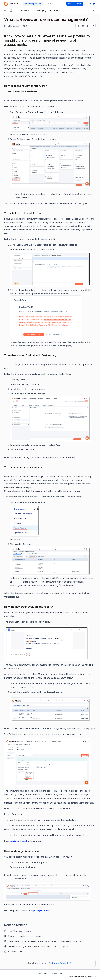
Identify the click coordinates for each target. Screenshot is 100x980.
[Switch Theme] (85, 4)
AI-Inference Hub (15, 952)
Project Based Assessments (20, 931)
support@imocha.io (41, 910)
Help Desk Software (76, 977)
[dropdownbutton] (93, 26)
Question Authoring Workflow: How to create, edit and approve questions (39, 947)
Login (93, 4)
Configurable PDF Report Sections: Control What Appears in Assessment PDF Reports (45, 941)
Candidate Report (18, 841)
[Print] (94, 11)
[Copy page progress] (83, 26)
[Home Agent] (11, 11)
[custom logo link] (6, 4)
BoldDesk (92, 977)
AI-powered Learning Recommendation (25, 936)
